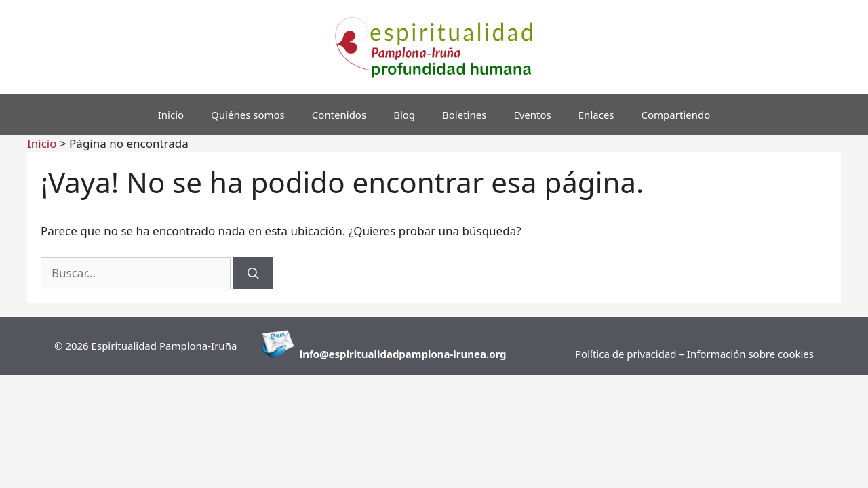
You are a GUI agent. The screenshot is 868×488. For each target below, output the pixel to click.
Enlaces (596, 115)
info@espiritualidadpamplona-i (378, 354)
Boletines (464, 115)
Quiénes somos (248, 115)
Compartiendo (676, 115)
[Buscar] (253, 273)
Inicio (171, 115)
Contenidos (339, 115)
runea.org (481, 354)
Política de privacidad (627, 354)
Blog (404, 115)
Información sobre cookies (750, 354)
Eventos (532, 115)
